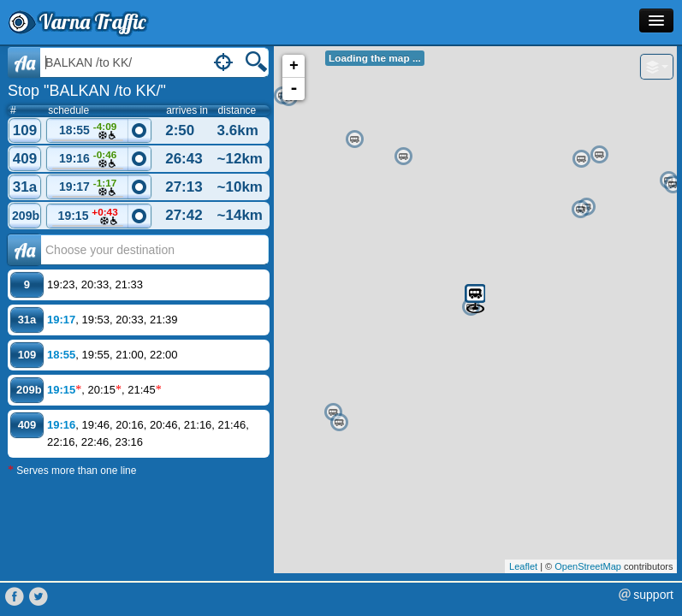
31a (25, 187)
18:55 (88, 131)
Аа (24, 250)
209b (26, 216)
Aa (24, 62)
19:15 (88, 217)
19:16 (88, 160)
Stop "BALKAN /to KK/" (87, 91)
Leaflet (523, 566)
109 (25, 130)
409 (25, 159)
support (653, 595)
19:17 (88, 188)
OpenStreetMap (588, 566)
